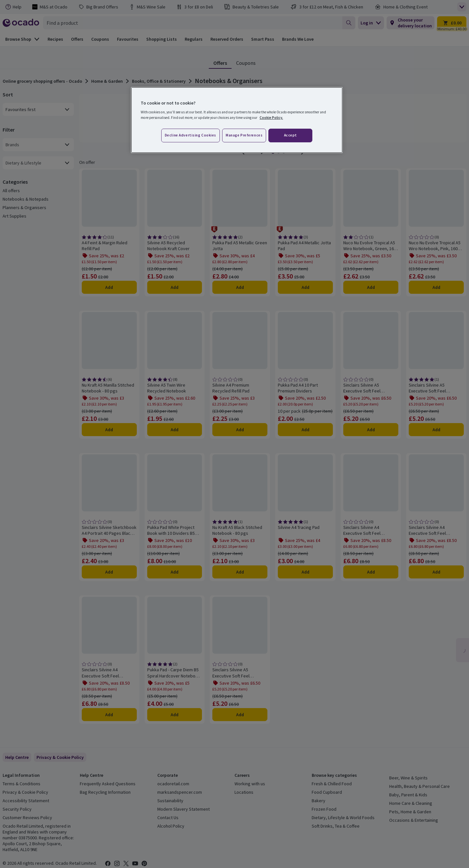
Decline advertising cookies (191, 135)
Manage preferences (244, 135)
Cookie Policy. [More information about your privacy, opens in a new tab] (271, 118)
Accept (291, 135)
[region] (237, 120)
